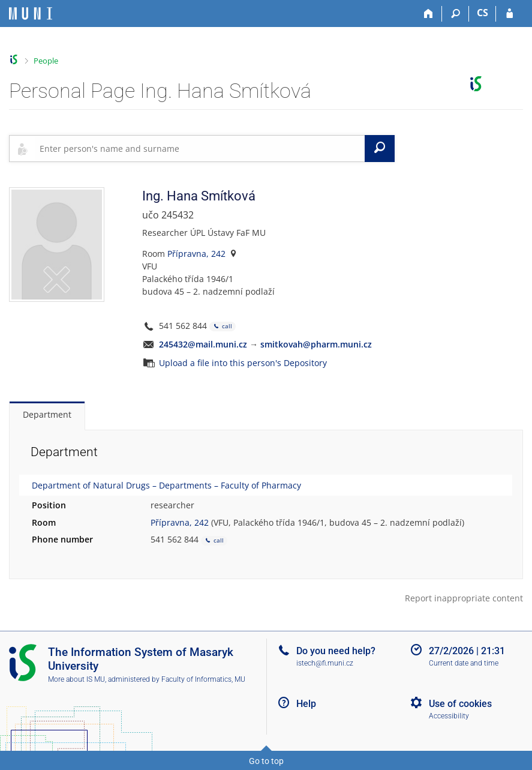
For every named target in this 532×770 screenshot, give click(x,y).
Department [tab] (47, 414)
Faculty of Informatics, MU (203, 679)
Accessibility (449, 716)
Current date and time (464, 663)
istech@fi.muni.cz (325, 663)
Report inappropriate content (464, 598)
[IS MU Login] (510, 14)
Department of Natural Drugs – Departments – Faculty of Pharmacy (166, 485)
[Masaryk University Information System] (31, 14)
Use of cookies (460, 704)
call (223, 327)
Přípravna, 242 (196, 254)
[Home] (429, 14)
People (46, 61)
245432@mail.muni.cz (203, 344)
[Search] (456, 14)
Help (306, 704)
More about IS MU (76, 679)
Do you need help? (336, 651)
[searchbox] (200, 148)
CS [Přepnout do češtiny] (483, 13)
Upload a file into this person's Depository (243, 363)
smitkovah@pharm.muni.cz (316, 344)
